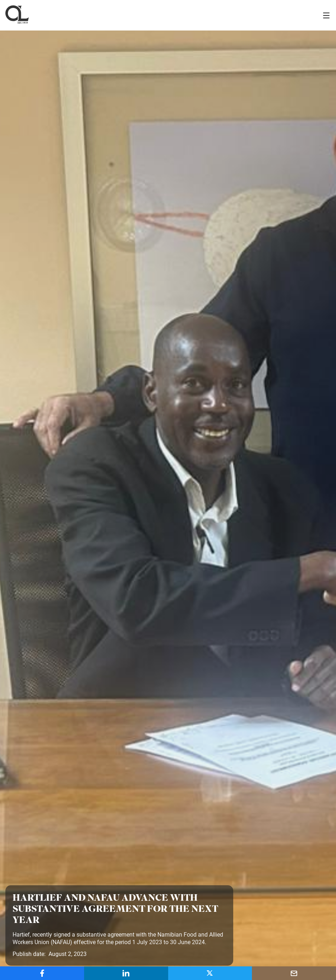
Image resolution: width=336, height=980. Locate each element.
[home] (17, 15)
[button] (326, 15)
